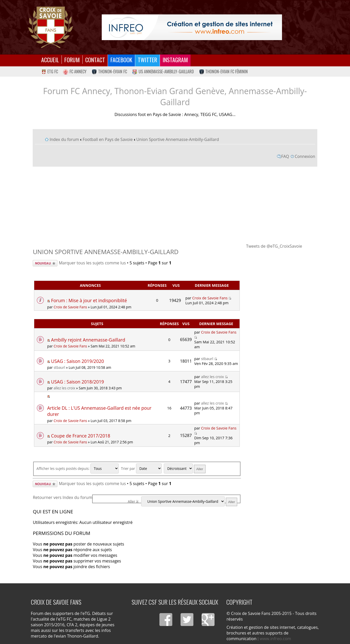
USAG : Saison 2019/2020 (77, 361)
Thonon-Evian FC (109, 71)
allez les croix (64, 388)
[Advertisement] (175, 205)
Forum (72, 60)
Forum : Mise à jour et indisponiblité (89, 300)
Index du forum (64, 139)
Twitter (147, 60)
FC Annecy (75, 71)
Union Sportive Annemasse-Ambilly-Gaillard (178, 139)
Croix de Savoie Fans (70, 307)
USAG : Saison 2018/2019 (77, 382)
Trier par (141, 468)
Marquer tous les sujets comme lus (92, 263)
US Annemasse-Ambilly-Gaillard (163, 71)
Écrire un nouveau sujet (45, 263)
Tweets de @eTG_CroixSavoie (274, 246)
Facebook (121, 60)
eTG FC (50, 71)
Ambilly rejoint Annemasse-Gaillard (88, 340)
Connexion (305, 156)
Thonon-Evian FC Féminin (224, 71)
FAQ (285, 156)
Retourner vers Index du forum (62, 497)
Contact (95, 60)
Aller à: (133, 501)
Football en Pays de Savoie (108, 139)
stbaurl (59, 367)
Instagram (175, 60)
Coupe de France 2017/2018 (81, 436)
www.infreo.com (275, 639)
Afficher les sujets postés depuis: (78, 468)
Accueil (50, 60)
